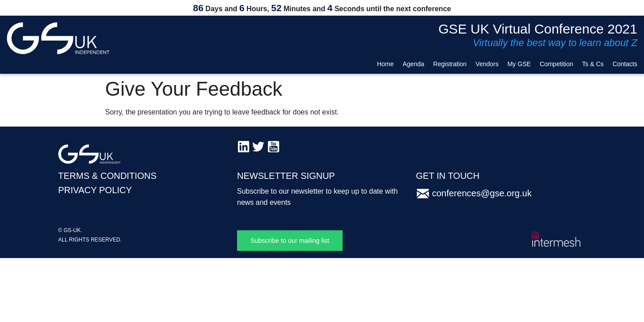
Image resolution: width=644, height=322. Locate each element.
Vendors (487, 64)
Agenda (413, 64)
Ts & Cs (593, 64)
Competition (557, 64)
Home (385, 64)
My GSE (519, 64)
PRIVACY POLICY (95, 190)
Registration (450, 64)
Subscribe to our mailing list (290, 241)
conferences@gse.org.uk (482, 193)
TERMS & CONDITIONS (107, 176)
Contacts (625, 64)
